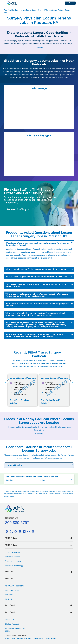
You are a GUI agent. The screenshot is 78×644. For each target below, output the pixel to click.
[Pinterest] (20, 531)
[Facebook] (7, 531)
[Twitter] (11, 531)
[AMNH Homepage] (12, 3)
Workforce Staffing (13, 557)
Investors (9, 595)
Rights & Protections (24, 638)
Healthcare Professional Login (15, 630)
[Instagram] (33, 531)
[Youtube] (29, 531)
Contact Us (10, 620)
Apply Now (70, 3)
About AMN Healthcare (14, 586)
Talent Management (13, 561)
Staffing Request (12, 624)
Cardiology (9, 480)
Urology (43, 480)
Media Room (10, 599)
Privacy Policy (10, 638)
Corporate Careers (13, 590)
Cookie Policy (38, 638)
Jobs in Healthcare (13, 552)
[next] (71, 381)
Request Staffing (16, 209)
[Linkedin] (16, 531)
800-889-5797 (17, 523)
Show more (39, 47)
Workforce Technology (14, 566)
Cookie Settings (51, 638)
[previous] (7, 381)
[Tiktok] (24, 531)
